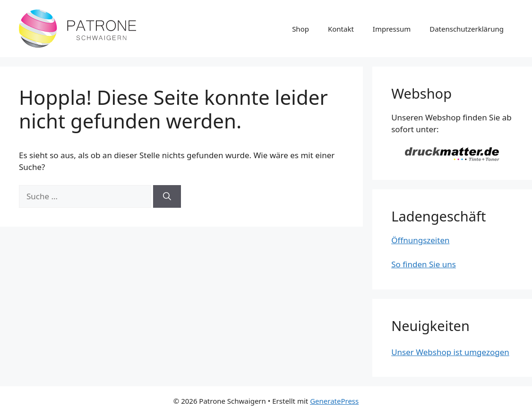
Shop (300, 29)
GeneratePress (334, 401)
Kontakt (341, 29)
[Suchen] (167, 196)
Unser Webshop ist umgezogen (450, 352)
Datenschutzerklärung (467, 29)
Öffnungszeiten (420, 240)
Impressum (392, 29)
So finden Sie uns (424, 264)
